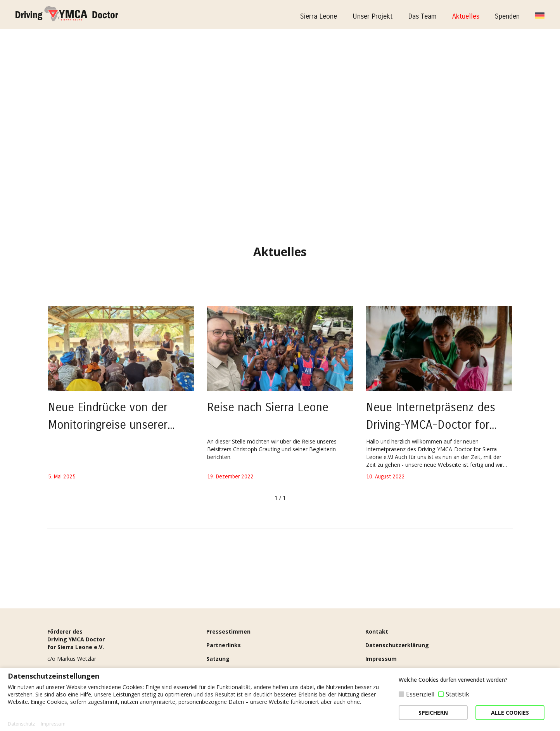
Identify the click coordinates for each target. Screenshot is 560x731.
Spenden (507, 16)
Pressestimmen (228, 631)
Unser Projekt (372, 16)
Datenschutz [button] (21, 724)
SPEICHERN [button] (433, 713)
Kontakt (377, 631)
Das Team (422, 16)
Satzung (218, 659)
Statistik (457, 694)
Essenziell (420, 694)
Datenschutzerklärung (397, 645)
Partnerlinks (224, 645)
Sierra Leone (319, 16)
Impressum (381, 659)
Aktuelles (466, 16)
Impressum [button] (53, 724)
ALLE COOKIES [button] (510, 713)
